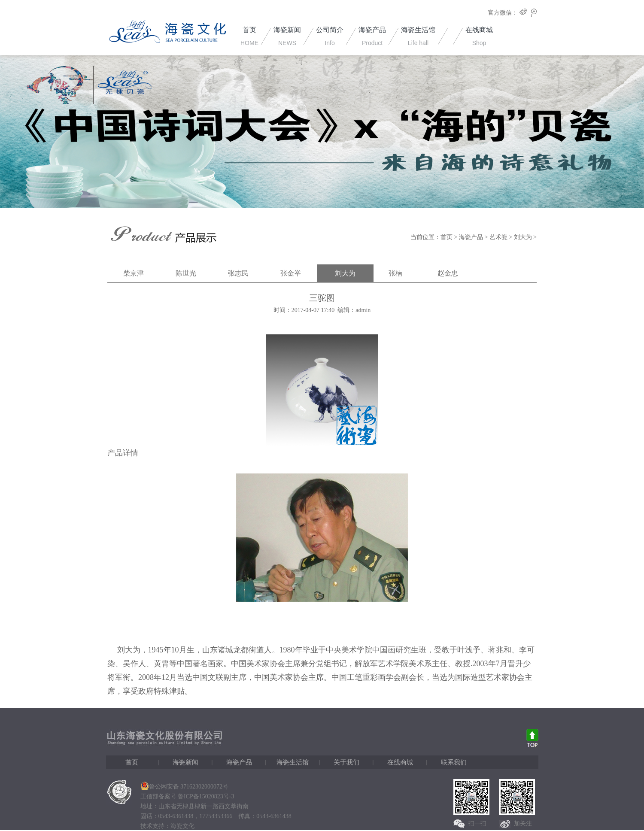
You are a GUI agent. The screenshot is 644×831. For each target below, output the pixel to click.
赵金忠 (448, 273)
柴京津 (134, 273)
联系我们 (454, 762)
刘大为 (523, 237)
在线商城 (400, 762)
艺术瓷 (498, 237)
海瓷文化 (182, 826)
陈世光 (186, 273)
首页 (447, 237)
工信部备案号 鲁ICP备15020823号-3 (187, 796)
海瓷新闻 (185, 762)
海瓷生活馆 (293, 762)
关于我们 (346, 762)
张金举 (291, 273)
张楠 (395, 273)
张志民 (238, 273)
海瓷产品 (471, 237)
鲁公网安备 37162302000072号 (185, 787)
